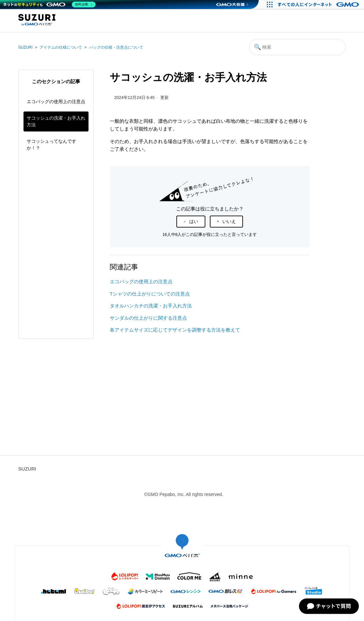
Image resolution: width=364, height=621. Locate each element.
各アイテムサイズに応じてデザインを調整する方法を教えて (175, 330)
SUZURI (26, 47)
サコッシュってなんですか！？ (51, 145)
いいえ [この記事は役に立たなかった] (229, 221)
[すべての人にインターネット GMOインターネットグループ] (319, 5)
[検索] (297, 47)
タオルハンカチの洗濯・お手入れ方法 (154, 306)
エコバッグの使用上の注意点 (56, 102)
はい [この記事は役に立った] (194, 221)
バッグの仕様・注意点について (116, 47)
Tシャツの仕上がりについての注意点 (150, 294)
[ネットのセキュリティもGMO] (49, 5)
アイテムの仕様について (61, 47)
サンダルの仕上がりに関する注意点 (148, 318)
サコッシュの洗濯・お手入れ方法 (56, 121)
